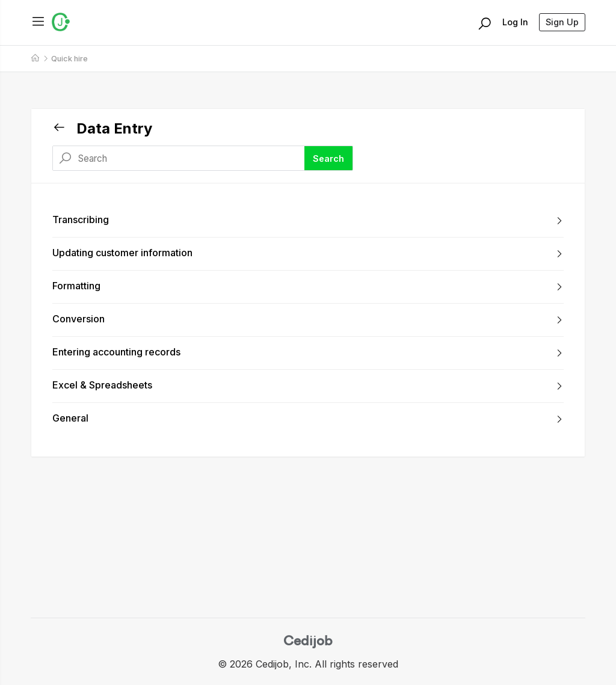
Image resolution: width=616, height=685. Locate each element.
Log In (515, 22)
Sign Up (562, 22)
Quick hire (69, 59)
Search (328, 158)
